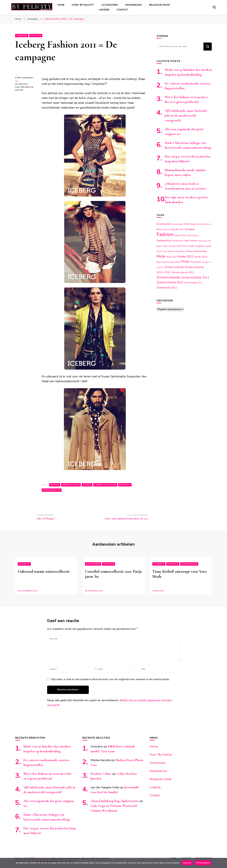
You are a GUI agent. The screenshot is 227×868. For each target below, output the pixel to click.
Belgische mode (159, 5)
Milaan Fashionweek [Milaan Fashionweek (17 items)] (196, 251)
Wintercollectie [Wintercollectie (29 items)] (174, 267)
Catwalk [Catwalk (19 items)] (174, 229)
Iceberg (87, 485)
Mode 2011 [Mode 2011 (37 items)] (186, 257)
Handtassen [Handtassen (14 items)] (178, 241)
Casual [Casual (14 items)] (166, 229)
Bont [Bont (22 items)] (159, 229)
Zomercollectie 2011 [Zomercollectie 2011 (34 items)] (195, 277)
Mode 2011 (125, 485)
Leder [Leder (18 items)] (191, 246)
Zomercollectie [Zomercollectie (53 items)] (168, 277)
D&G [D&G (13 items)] (182, 230)
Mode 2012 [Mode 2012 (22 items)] (201, 257)
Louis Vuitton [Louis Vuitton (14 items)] (168, 251)
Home (61, 5)
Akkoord (187, 863)
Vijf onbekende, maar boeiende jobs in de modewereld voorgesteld (186, 116)
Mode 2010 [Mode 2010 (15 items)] (172, 257)
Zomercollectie (52, 490)
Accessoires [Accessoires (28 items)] (164, 224)
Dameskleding (189, 564)
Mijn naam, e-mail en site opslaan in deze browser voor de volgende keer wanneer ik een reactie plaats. (110, 679)
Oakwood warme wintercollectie (44, 571)
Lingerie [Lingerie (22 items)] (199, 246)
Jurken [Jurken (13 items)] (165, 246)
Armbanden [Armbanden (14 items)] (177, 224)
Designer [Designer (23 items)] (190, 229)
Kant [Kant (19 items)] (179, 246)
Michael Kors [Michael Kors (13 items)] (180, 251)
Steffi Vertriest (24, 78)
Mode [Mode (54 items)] (161, 256)
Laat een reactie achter (24, 89)
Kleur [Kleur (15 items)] (185, 246)
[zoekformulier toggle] (214, 7)
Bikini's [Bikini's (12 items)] (209, 224)
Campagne (22, 36)
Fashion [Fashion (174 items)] (165, 234)
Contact (122, 10)
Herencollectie (71, 485)
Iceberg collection (105, 485)
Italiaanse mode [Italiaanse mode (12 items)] (205, 241)
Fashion (55, 485)
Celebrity (159, 564)
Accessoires (110, 5)
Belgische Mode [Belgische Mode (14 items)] (197, 224)
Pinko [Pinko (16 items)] (178, 262)
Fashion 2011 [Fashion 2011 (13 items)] (180, 235)
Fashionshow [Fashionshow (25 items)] (164, 241)
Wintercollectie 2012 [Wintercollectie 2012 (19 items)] (183, 272)
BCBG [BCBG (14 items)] (186, 224)
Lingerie (104, 10)
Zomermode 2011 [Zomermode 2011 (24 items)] (167, 288)
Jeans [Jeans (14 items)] (159, 246)
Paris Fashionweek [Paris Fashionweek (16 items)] (165, 262)
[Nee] (223, 863)
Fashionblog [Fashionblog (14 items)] (193, 235)
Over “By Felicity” (83, 5)
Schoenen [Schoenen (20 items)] (196, 262)
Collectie (36, 36)
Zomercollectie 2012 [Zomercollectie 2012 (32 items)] (170, 282)
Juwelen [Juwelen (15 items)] (172, 246)
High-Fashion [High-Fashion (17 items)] (191, 241)
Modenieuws (134, 5)
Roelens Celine (101, 774)
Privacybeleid (203, 863)
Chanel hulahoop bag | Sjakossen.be (115, 801)
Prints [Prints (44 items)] (185, 262)
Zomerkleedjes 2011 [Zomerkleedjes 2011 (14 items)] (193, 283)
